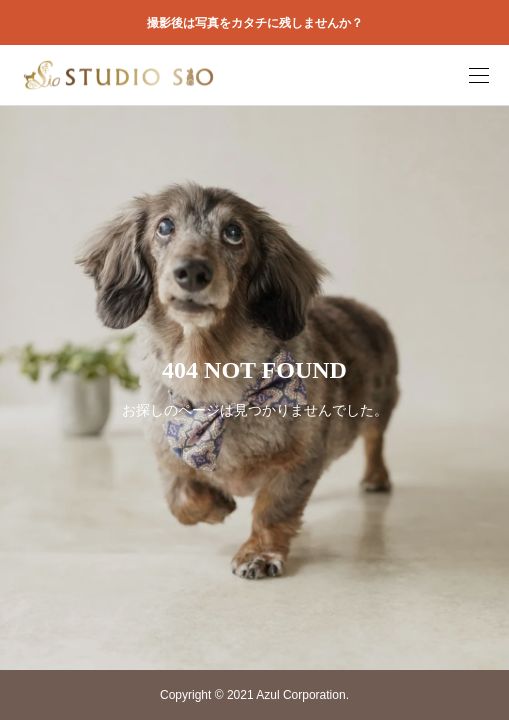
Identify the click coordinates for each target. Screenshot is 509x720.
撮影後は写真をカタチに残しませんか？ (255, 23)
